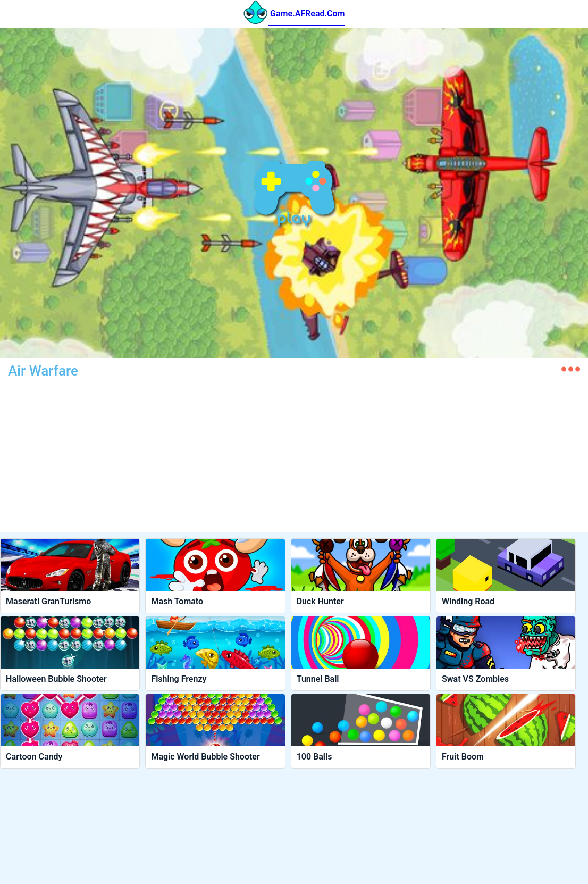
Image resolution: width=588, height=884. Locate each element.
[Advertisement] (186, 457)
